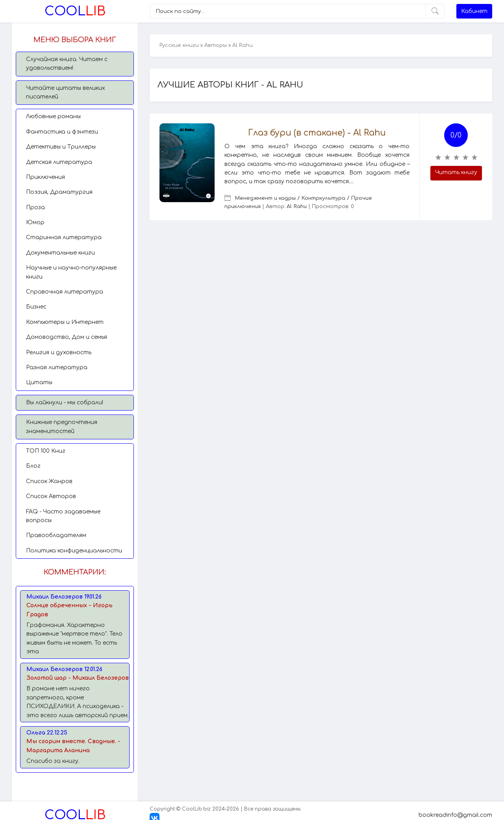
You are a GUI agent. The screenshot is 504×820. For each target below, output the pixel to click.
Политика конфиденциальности (74, 551)
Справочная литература (65, 292)
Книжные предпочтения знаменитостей (62, 427)
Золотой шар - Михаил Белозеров (78, 678)
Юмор (35, 222)
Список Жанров (49, 481)
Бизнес (36, 307)
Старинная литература (64, 237)
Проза (35, 207)
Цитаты (39, 382)
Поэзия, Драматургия (59, 192)
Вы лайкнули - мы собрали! (65, 403)
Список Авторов (51, 496)
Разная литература (57, 367)
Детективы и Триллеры (61, 147)
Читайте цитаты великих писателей (66, 92)
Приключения (45, 177)
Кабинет (474, 11)
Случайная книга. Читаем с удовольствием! (67, 64)
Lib (75, 11)
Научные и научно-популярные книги (71, 272)
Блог (33, 466)
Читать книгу (456, 172)
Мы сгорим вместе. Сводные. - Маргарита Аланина (73, 746)
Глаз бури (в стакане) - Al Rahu (317, 133)
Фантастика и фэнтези (62, 132)
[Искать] (435, 11)
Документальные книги (60, 253)
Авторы (216, 45)
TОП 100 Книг (46, 451)
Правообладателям (56, 535)
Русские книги (179, 45)
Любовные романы (53, 116)
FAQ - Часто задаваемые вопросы (63, 516)
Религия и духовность (59, 352)
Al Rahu (297, 206)
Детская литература (59, 162)
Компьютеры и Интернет (65, 322)
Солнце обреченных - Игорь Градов (69, 610)
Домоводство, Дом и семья (67, 337)
